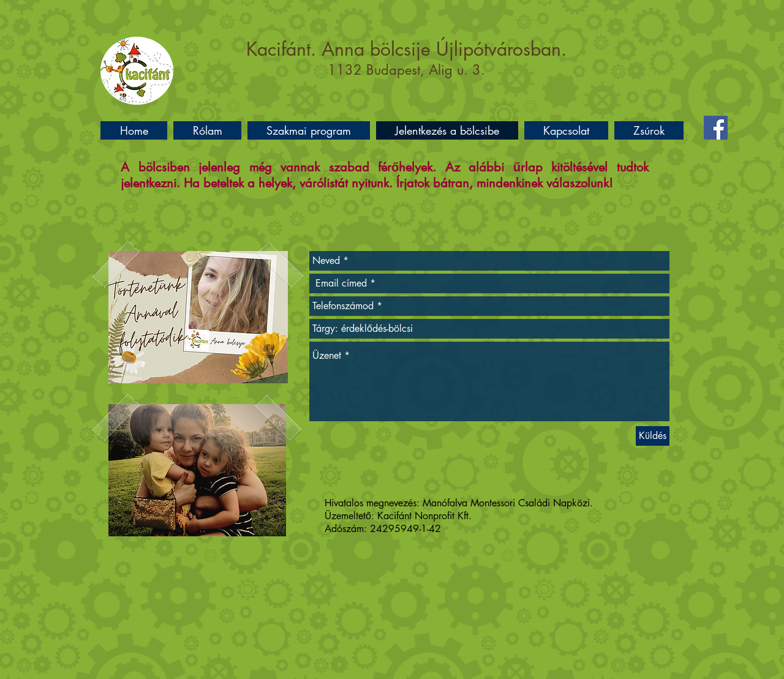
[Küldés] (653, 436)
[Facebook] (716, 128)
